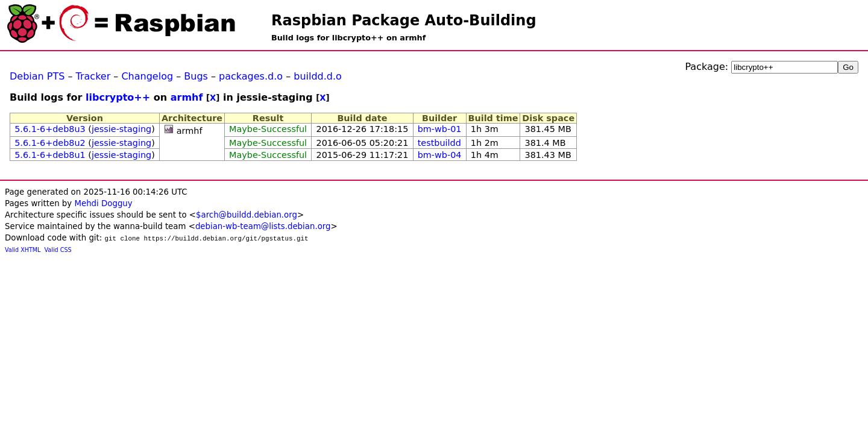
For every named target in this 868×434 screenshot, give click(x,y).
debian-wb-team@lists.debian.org (263, 226)
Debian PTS (37, 76)
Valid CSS (58, 250)
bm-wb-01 (440, 129)
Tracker (93, 76)
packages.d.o (251, 76)
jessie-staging (121, 129)
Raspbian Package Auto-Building (404, 20)
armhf (187, 97)
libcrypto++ (118, 97)
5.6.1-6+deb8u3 (50, 129)
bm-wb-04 (440, 155)
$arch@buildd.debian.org (247, 215)
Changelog (147, 76)
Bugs (196, 76)
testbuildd (439, 143)
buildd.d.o (318, 76)
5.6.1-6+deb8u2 (50, 143)
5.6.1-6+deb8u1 (50, 155)
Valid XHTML (23, 250)
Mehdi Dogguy (103, 203)
